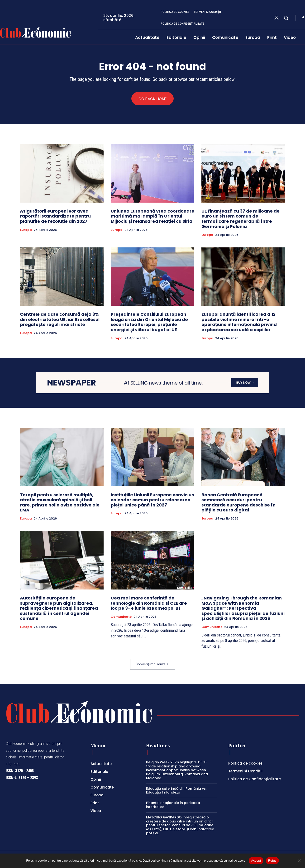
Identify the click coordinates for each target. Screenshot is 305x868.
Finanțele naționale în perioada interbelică (173, 805)
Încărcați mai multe (153, 664)
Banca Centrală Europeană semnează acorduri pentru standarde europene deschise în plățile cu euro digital (238, 502)
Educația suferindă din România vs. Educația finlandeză (176, 791)
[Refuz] (299, 861)
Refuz (272, 861)
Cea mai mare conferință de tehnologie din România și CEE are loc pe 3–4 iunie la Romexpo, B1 (149, 603)
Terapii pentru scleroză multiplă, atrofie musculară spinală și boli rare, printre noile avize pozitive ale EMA (60, 502)
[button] (286, 18)
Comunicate (121, 617)
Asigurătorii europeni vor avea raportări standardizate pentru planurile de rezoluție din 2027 (55, 216)
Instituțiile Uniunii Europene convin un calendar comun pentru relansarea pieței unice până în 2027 (152, 500)
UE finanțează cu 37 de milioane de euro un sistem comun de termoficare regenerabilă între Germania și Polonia (241, 219)
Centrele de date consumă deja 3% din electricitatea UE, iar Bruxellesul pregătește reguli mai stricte (60, 320)
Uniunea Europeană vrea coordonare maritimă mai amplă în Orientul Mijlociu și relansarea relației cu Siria (152, 216)
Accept (256, 861)
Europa (26, 230)
